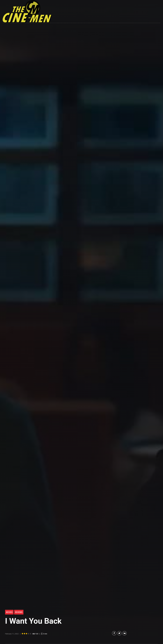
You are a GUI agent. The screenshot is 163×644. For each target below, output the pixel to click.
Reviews (19, 612)
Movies (9, 612)
